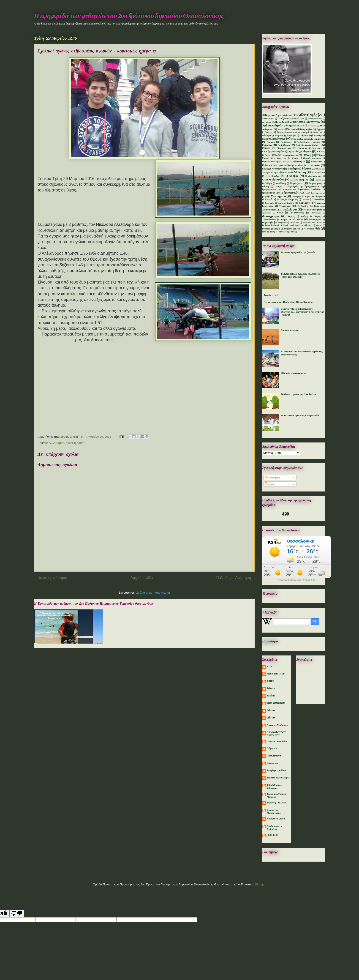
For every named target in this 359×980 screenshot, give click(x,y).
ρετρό (265, 197)
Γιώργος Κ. (272, 748)
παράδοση (281, 184)
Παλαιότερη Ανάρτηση (234, 578)
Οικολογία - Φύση (273, 180)
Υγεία (280, 213)
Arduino (284, 226)
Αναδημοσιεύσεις (315, 119)
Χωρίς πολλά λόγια (292, 220)
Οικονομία (294, 180)
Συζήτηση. (293, 200)
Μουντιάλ (286, 173)
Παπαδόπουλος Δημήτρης (274, 787)
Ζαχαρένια (272, 763)
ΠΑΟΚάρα (267, 184)
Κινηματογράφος (295, 165)
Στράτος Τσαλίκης (276, 803)
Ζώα (275, 155)
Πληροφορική (315, 184)
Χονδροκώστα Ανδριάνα (274, 828)
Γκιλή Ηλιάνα (274, 756)
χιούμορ (305, 217)
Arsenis (270, 666)
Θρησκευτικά (269, 162)
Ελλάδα (266, 148)
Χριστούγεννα (269, 220)
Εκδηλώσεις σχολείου (309, 142)
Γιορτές (269, 132)
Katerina (271, 688)
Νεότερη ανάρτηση (52, 578)
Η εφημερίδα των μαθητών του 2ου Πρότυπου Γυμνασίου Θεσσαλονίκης (129, 16)
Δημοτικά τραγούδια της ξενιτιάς (298, 252)
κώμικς (265, 169)
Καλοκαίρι (267, 165)
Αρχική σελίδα (142, 578)
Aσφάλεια (295, 223)
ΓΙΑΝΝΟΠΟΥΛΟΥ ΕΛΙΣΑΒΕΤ (276, 734)
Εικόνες (271, 142)
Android (268, 225)
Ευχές (268, 155)
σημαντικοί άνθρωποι (315, 197)
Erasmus (309, 226)
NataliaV (271, 696)
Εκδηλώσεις (287, 142)
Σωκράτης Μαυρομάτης (274, 812)
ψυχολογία (268, 223)
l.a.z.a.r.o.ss (273, 835)
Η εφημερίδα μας (289, 155)
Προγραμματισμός (269, 190)
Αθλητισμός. (268, 119)
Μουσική (300, 172)
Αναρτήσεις (272, 478)
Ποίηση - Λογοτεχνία (287, 187)
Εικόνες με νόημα (290, 330)
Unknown (271, 710)
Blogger (260, 884)
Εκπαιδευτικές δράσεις (308, 145)
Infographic (288, 229)
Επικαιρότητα (284, 148)
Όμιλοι (305, 180)
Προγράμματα (312, 187)
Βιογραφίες (306, 129)
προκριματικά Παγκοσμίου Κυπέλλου (302, 190)
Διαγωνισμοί (303, 132)
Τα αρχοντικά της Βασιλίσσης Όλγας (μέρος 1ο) (289, 302)
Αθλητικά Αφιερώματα (277, 115)
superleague (282, 232)
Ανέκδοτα (267, 122)
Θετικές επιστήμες (312, 158)
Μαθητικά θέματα (299, 169)
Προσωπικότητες (294, 193)
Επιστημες (302, 148)
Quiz (318, 229)
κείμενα (280, 165)
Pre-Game (308, 229)
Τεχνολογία (285, 206)
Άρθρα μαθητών (272, 126)
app (276, 226)
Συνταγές (270, 203)
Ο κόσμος (292, 176)
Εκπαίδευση (284, 145)
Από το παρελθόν (283, 122)
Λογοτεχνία (278, 169)
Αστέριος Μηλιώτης (278, 725)
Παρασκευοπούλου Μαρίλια (276, 796)
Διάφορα (304, 136)
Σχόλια (270, 484)
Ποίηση (265, 187)
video (292, 232)
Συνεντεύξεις (319, 200)
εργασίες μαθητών (300, 152)
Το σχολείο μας (288, 210)
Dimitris (271, 681)
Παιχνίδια (318, 180)
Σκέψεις (281, 200)
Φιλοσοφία (316, 213)
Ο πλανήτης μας (313, 176)
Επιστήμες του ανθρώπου (274, 152)
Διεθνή (317, 136)
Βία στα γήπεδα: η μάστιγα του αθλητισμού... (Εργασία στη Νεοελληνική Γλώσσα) (302, 312)
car (302, 226)
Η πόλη (307, 155)
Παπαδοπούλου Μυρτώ (279, 778)
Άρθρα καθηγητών (308, 122)
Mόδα (298, 229)
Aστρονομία (283, 223)
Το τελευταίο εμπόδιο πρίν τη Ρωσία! (300, 416)
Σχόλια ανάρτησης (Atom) (153, 593)
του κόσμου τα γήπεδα (312, 210)
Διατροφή (279, 136)
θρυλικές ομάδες (285, 162)
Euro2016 (319, 226)
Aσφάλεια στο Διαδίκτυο (314, 223)
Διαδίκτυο (317, 132)
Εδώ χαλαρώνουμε (274, 139)
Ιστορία (300, 162)
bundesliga (294, 226)
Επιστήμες (317, 148)
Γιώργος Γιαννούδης (277, 741)
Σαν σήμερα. (297, 197)
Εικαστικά (319, 139)
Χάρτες (291, 217)
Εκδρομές (267, 145)
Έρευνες (321, 152)
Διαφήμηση (292, 136)
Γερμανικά (321, 130)
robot (264, 232)
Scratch (271, 232)
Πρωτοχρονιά (316, 193)
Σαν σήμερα (278, 196)
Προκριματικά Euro (271, 193)
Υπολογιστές (297, 213)
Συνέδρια (306, 200)
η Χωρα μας (280, 158)
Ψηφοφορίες (315, 220)
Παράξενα (296, 183)
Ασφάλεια (312, 126)
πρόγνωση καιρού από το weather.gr (297, 580)
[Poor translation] (17, 913)
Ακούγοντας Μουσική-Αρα (291, 119)
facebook (266, 229)
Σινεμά (268, 199)
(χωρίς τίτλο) (271, 295)
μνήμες (276, 173)
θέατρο (295, 158)
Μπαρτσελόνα (318, 173)
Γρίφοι (280, 132)
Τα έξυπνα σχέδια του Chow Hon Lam (298, 394)
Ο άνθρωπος (272, 176)
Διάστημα (267, 136)
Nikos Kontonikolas (276, 703)
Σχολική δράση (76, 443)
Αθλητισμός (56, 443)
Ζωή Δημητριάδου (276, 770)
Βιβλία (281, 130)
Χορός (318, 217)
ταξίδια (304, 203)
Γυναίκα (290, 132)
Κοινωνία (314, 165)
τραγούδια (267, 213)
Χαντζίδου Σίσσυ (276, 819)
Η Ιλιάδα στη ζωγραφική (294, 373)
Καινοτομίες (316, 162)
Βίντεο (290, 129)
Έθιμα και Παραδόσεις (301, 139)
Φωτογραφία (271, 216)
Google (277, 229)
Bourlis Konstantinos (277, 674)
